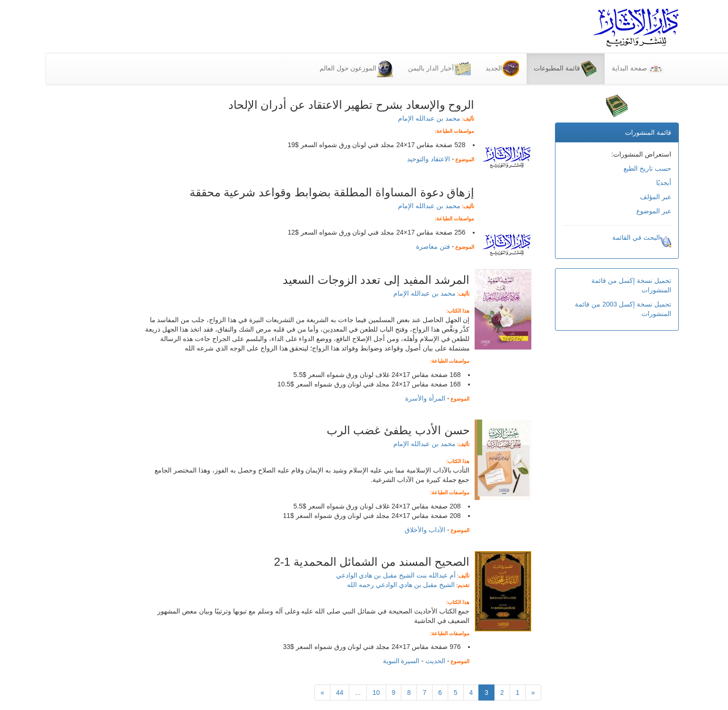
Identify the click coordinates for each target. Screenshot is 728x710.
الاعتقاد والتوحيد (383, 159)
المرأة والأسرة (380, 398)
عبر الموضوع (608, 211)
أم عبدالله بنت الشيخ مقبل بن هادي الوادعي (351, 575)
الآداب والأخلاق (380, 530)
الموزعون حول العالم (311, 69)
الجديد (457, 69)
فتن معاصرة (388, 246)
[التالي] (277, 692)
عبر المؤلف (610, 197)
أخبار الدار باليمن (394, 69)
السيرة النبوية (356, 661)
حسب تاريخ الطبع (602, 168)
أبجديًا (618, 183)
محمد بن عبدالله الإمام (384, 118)
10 (331, 692)
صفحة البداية (593, 69)
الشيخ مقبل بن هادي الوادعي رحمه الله (355, 585)
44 (295, 692)
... (312, 692)
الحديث (390, 661)
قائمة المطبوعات (520, 69)
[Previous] (488, 692)
